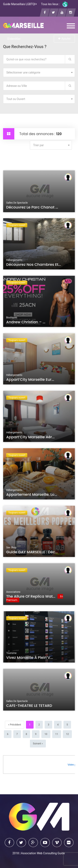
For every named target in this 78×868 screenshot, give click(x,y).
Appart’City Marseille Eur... (31, 380)
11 (57, 734)
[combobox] (39, 72)
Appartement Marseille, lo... (32, 495)
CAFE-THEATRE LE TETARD (29, 706)
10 (46, 734)
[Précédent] (15, 725)
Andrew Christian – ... (26, 323)
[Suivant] (38, 744)
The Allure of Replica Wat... (31, 597)
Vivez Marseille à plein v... (30, 658)
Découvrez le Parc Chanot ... (32, 208)
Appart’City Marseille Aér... (31, 438)
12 (67, 734)
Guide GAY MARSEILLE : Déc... (32, 553)
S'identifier (14, 39)
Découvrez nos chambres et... (34, 265)
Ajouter (64, 39)
